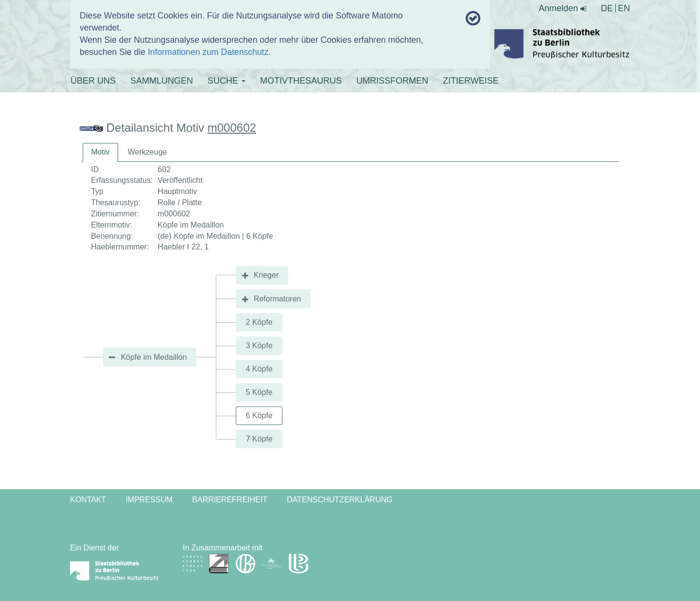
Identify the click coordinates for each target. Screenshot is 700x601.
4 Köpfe (259, 369)
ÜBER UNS (93, 81)
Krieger (266, 275)
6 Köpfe (259, 415)
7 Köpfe (259, 439)
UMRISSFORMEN (392, 81)
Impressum (149, 500)
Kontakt (88, 500)
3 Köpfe (259, 345)
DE (607, 8)
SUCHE (227, 81)
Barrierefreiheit (230, 500)
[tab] (100, 152)
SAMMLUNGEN (162, 81)
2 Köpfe (259, 322)
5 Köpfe (259, 392)
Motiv (100, 152)
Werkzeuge (148, 152)
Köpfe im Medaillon (154, 357)
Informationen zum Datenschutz (208, 52)
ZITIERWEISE (471, 81)
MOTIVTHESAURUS (301, 81)
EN (624, 8)
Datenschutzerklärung (340, 500)
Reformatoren (278, 299)
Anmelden (562, 8)
